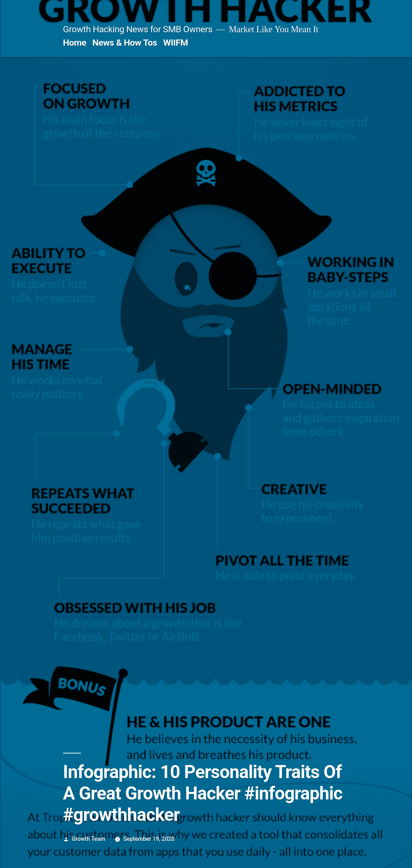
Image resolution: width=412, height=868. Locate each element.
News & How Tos (125, 43)
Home (75, 43)
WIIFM (176, 43)
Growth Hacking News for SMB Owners (138, 29)
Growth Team (88, 839)
